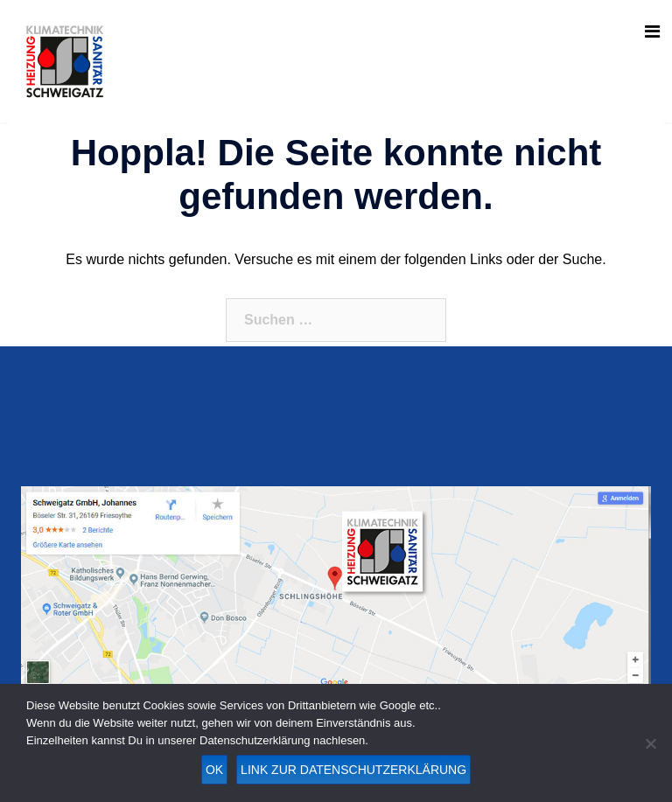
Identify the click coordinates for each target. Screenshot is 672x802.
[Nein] (650, 743)
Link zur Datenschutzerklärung (353, 770)
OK (214, 770)
